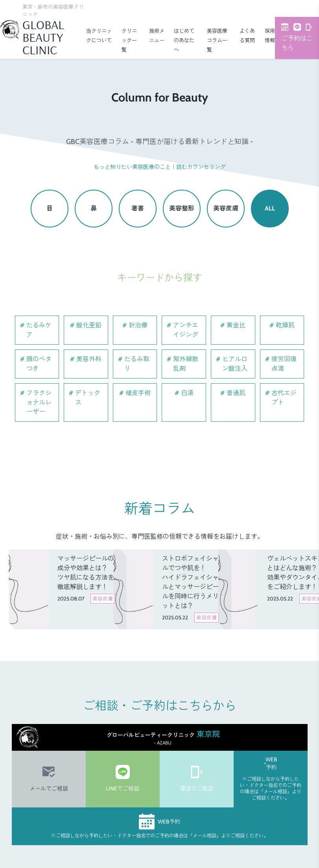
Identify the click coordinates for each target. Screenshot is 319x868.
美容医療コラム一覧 (217, 40)
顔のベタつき (39, 364)
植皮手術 (138, 393)
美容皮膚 (226, 208)
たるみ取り (137, 364)
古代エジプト (284, 398)
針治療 (138, 325)
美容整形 (182, 208)
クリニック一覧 (129, 40)
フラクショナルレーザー (39, 402)
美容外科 (89, 359)
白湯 (187, 393)
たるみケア (39, 330)
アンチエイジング (186, 330)
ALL (270, 208)
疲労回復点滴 (284, 364)
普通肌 (236, 393)
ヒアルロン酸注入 (235, 364)
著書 (138, 208)
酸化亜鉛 (89, 325)
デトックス (88, 398)
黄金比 (236, 325)
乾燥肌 (285, 325)
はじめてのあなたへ (184, 40)
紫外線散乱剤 (186, 364)
